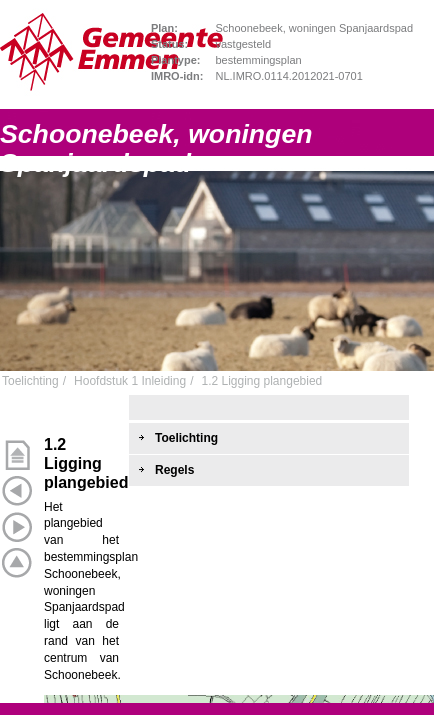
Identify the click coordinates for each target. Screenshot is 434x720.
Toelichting (30, 381)
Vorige (17, 491)
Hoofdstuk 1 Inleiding (130, 381)
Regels (174, 470)
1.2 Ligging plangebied (261, 381)
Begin (17, 455)
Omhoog (17, 563)
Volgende (17, 527)
